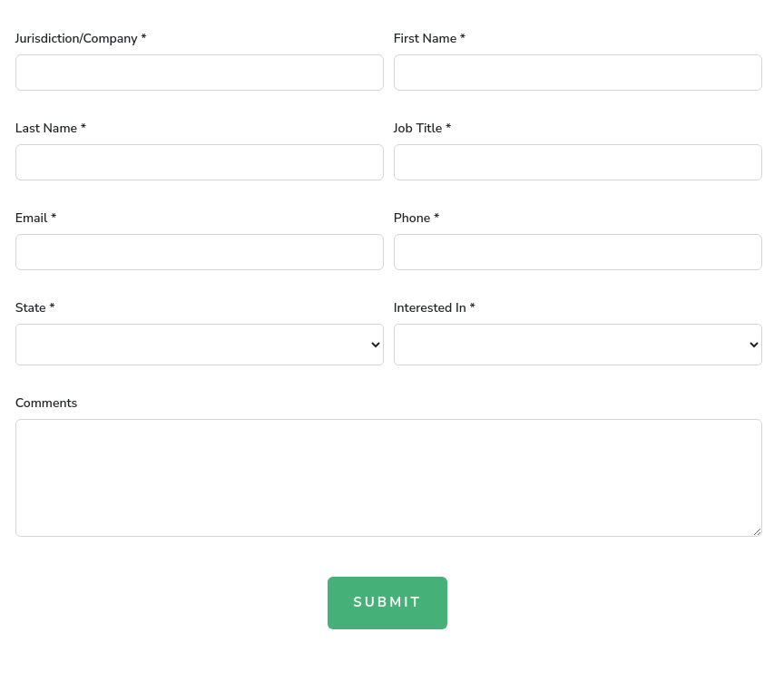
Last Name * (51, 128)
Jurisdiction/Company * (81, 39)
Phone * (417, 218)
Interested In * (435, 308)
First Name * (430, 39)
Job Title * (422, 128)
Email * (36, 218)
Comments (47, 403)
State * (35, 308)
